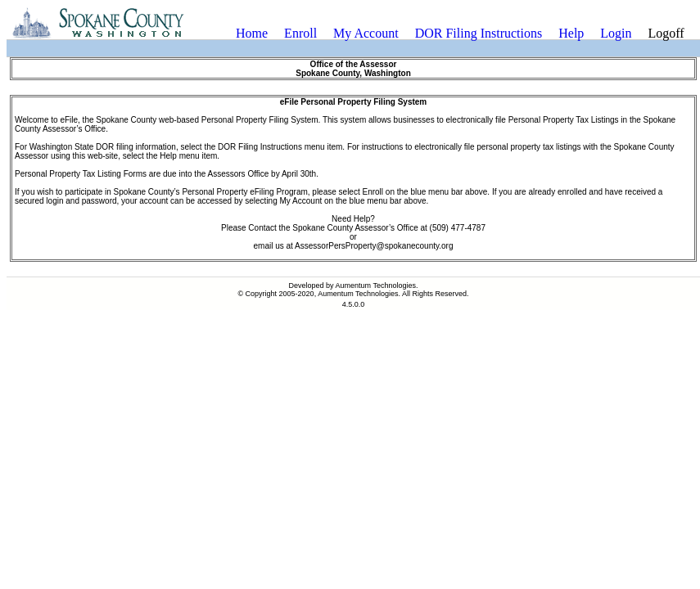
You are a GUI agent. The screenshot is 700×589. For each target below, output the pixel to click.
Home (252, 33)
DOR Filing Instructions (479, 33)
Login (616, 33)
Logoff (666, 33)
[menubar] (460, 34)
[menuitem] (252, 34)
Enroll (300, 33)
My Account (366, 33)
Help (571, 33)
